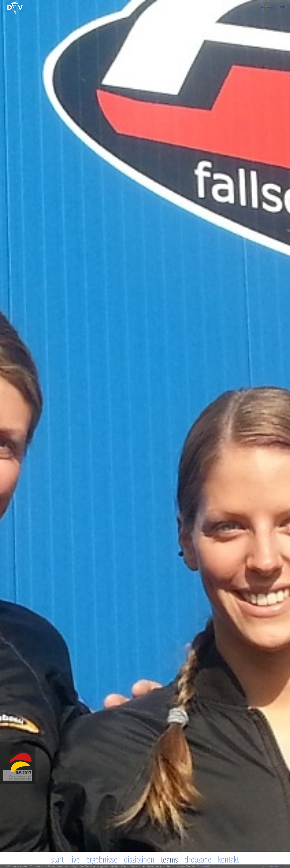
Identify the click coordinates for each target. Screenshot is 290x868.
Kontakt (228, 859)
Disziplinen (139, 859)
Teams (169, 859)
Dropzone (198, 859)
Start (57, 859)
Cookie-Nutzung (208, 866)
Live (75, 859)
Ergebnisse (102, 859)
